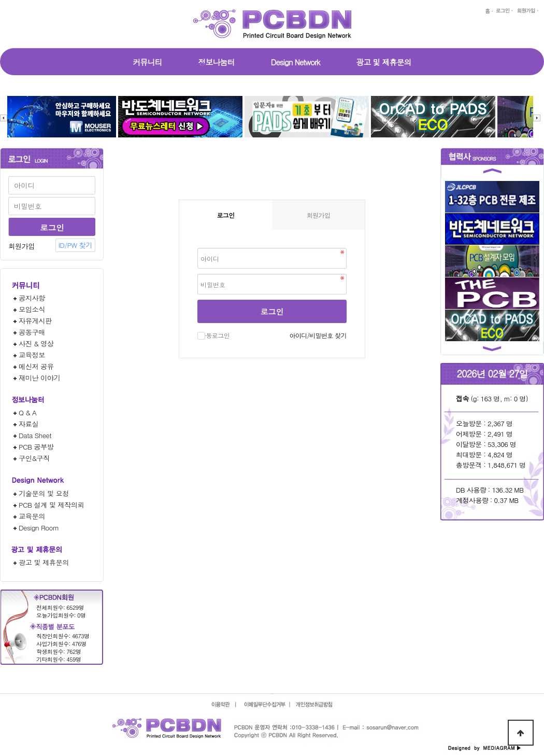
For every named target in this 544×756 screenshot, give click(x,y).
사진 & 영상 (36, 344)
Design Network (296, 62)
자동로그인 (213, 335)
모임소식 (32, 309)
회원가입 (22, 246)
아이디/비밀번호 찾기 (318, 335)
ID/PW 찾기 (76, 245)
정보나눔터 (217, 62)
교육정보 (32, 355)
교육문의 (32, 516)
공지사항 (32, 298)
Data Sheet (35, 435)
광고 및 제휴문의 (383, 62)
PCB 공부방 (36, 447)
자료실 (28, 424)
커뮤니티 (148, 62)
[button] (492, 173)
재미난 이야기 (39, 378)
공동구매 (32, 332)
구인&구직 (34, 458)
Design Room (39, 528)
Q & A (27, 412)
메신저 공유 (36, 366)
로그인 (272, 311)
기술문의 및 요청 (44, 493)
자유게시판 (35, 321)
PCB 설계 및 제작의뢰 (51, 505)
